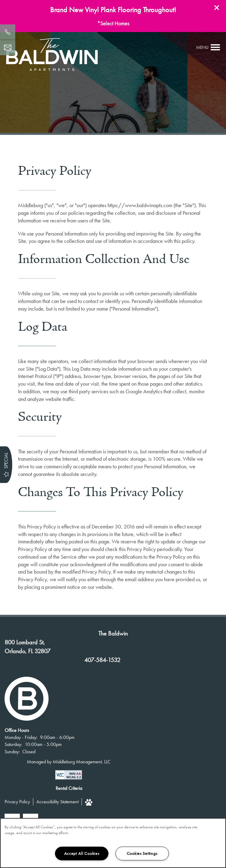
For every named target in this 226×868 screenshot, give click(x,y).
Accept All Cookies (82, 853)
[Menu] (208, 47)
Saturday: (13, 744)
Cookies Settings (142, 853)
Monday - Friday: (21, 737)
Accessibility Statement (57, 802)
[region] (113, 843)
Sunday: (12, 752)
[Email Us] (8, 48)
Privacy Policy (17, 802)
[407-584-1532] (8, 32)
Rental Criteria (69, 788)
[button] (217, 8)
